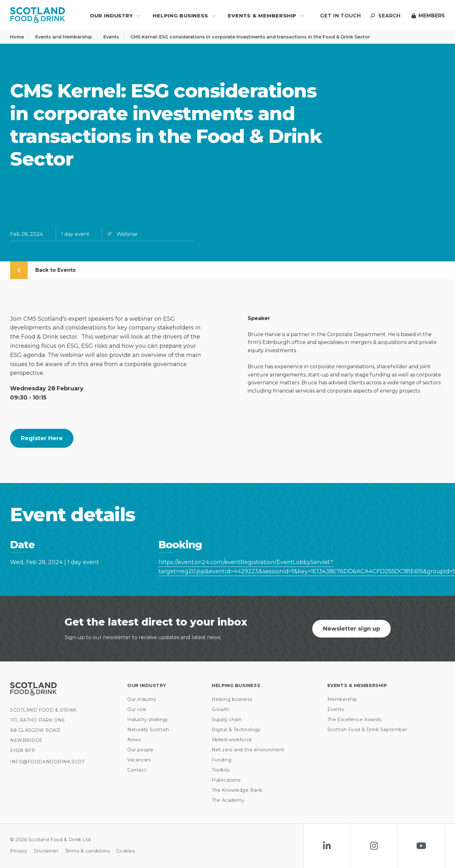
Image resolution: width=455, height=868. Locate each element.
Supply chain (227, 719)
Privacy (19, 851)
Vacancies (139, 760)
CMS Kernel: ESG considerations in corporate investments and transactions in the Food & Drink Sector (253, 37)
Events (114, 37)
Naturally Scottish (148, 730)
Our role (137, 709)
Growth (220, 709)
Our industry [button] (115, 16)
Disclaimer (46, 851)
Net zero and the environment (248, 750)
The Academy (228, 800)
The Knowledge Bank (237, 790)
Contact (137, 770)
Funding (222, 760)
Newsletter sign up (351, 629)
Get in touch (340, 16)
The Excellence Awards (354, 719)
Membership (342, 699)
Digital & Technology (236, 730)
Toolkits (221, 770)
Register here (42, 438)
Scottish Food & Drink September (367, 730)
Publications (226, 780)
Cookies (126, 851)
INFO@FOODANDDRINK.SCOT (47, 762)
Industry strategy (148, 719)
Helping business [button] (184, 16)
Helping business (232, 699)
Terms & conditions (87, 851)
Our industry (142, 699)
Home (20, 37)
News (134, 740)
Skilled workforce (232, 740)
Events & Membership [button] (266, 16)
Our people (141, 750)
